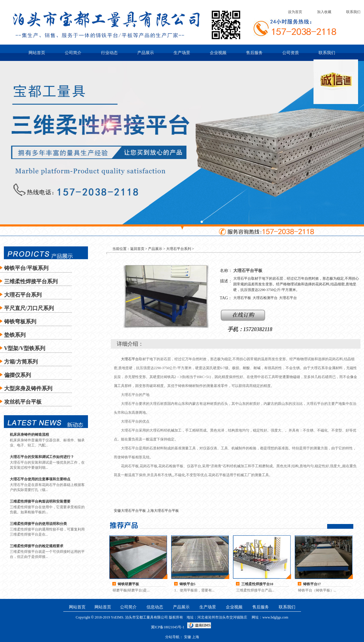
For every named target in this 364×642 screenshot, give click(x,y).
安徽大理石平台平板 (130, 511)
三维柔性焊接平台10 (257, 584)
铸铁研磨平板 (128, 584)
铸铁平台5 (187, 584)
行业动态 (109, 53)
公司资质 (291, 53)
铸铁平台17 (312, 584)
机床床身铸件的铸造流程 (29, 435)
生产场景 (182, 53)
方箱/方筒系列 (21, 362)
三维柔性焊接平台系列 (31, 281)
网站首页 (37, 53)
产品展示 (146, 53)
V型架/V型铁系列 (25, 348)
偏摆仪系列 (18, 375)
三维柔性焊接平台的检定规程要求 (37, 546)
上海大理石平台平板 (163, 511)
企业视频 (218, 53)
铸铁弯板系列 (20, 322)
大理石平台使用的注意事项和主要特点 (40, 479)
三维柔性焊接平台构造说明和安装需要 (40, 501)
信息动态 (155, 607)
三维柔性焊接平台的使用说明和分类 (38, 524)
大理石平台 (288, 298)
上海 (196, 637)
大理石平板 (242, 298)
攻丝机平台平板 (23, 402)
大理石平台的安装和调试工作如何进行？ (42, 457)
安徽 (187, 637)
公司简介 (73, 53)
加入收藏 (324, 12)
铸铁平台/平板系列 (26, 268)
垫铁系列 (15, 335)
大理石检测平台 (265, 298)
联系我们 (353, 12)
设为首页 (295, 12)
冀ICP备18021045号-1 (168, 627)
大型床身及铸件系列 (28, 388)
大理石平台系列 (23, 295)
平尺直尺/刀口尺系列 (29, 308)
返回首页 (137, 249)
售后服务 (254, 53)
